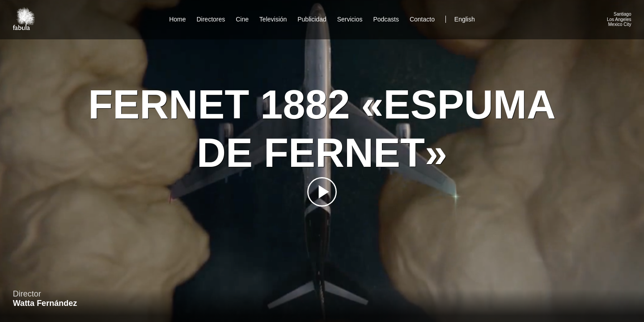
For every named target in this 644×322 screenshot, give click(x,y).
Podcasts (386, 19)
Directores (211, 19)
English (465, 19)
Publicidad (312, 19)
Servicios (350, 19)
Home (177, 19)
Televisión (273, 19)
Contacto (422, 19)
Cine (242, 19)
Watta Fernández (45, 303)
